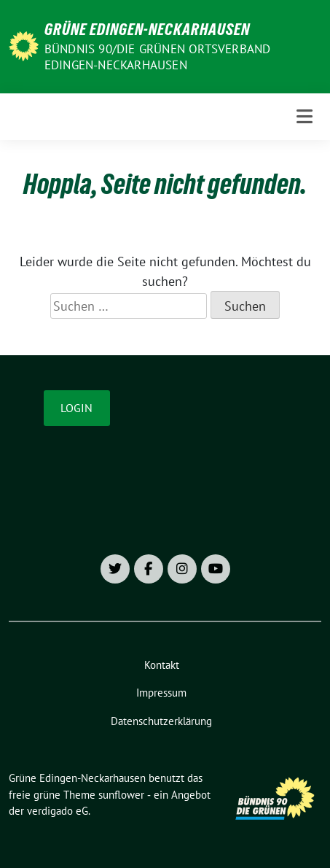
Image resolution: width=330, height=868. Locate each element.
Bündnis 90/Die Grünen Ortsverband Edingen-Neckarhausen (158, 57)
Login (76, 408)
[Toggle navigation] (305, 116)
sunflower (121, 795)
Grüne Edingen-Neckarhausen (147, 29)
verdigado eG (58, 811)
